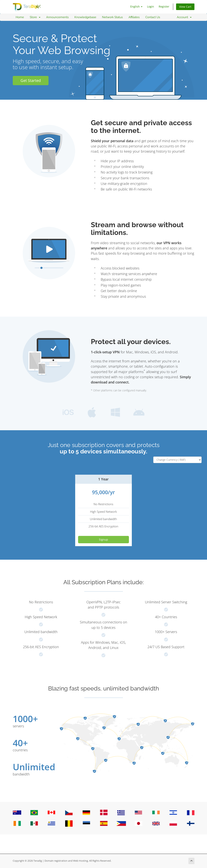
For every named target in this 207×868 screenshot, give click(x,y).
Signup (103, 539)
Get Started (31, 80)
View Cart (185, 7)
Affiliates (134, 17)
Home (20, 17)
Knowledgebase (85, 17)
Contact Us (153, 17)
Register (164, 6)
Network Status (112, 17)
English (136, 6)
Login (151, 6)
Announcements (57, 17)
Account (184, 17)
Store (35, 17)
